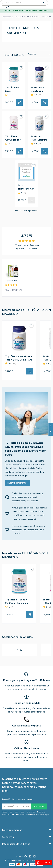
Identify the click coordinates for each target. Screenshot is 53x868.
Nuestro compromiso (17, 483)
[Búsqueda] (24, 3)
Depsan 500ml (11, 281)
